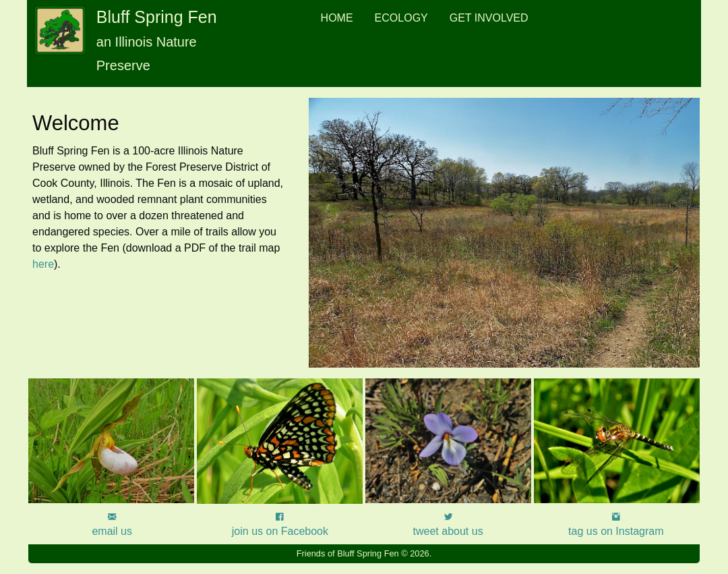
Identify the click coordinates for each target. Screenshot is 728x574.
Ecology (401, 18)
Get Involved (489, 18)
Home (337, 18)
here (43, 264)
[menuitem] (337, 18)
